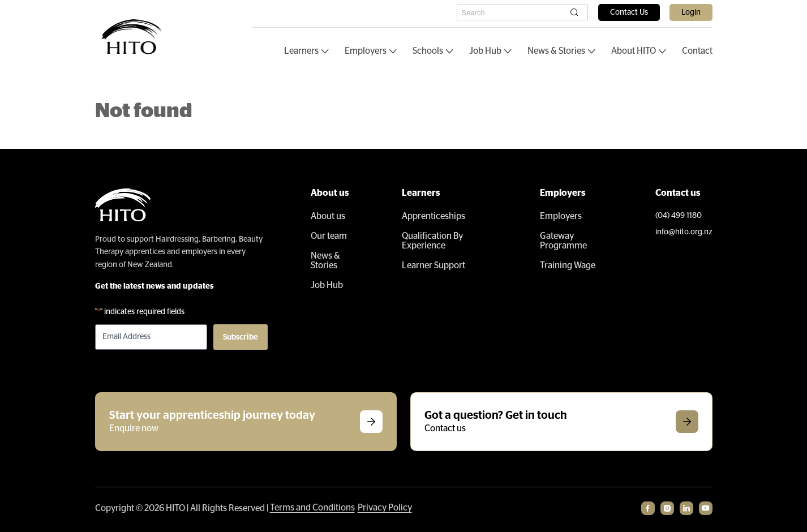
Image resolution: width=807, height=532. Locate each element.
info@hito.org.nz (684, 232)
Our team (329, 236)
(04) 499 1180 (679, 216)
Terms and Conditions (312, 508)
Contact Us (629, 12)
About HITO (634, 51)
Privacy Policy (385, 508)
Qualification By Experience (432, 241)
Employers (366, 51)
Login (691, 12)
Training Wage (568, 265)
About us (328, 216)
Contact (697, 51)
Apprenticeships (433, 216)
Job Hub (485, 51)
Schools (428, 51)
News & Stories (556, 51)
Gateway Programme (563, 241)
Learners (301, 51)
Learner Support (433, 265)
